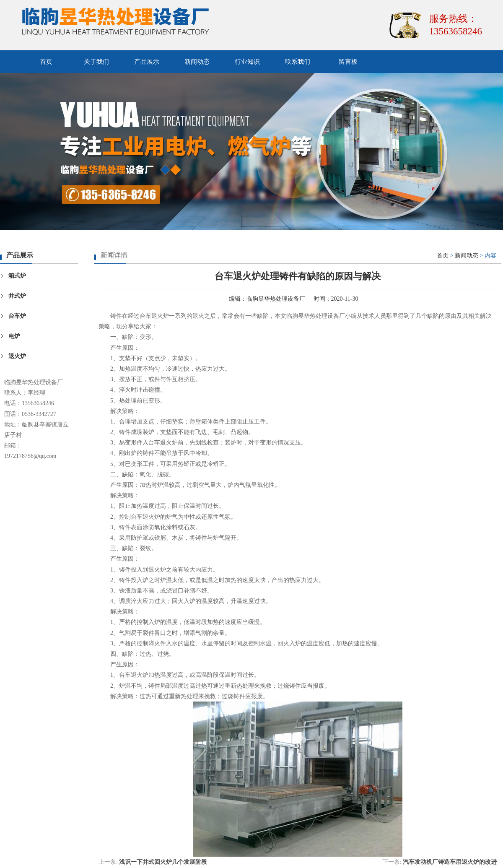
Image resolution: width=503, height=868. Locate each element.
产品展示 (147, 62)
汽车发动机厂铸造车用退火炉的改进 (450, 862)
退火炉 (17, 356)
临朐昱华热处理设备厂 (276, 299)
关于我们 (96, 62)
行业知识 (247, 62)
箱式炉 (17, 276)
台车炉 (17, 316)
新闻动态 (197, 62)
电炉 (14, 336)
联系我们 (298, 62)
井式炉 (17, 296)
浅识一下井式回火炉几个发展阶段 (163, 862)
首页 (46, 62)
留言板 (348, 62)
